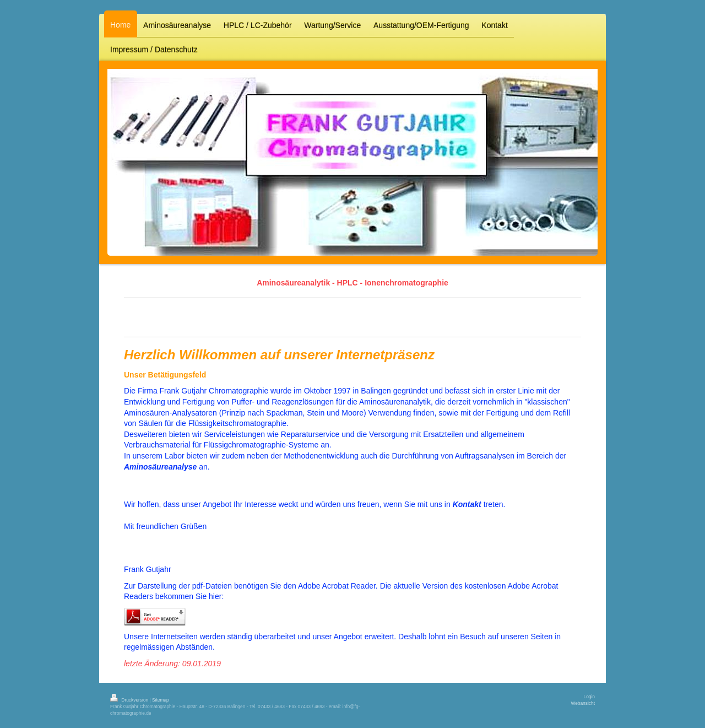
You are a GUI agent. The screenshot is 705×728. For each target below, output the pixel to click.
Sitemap (161, 700)
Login (590, 697)
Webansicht (583, 703)
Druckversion (130, 700)
